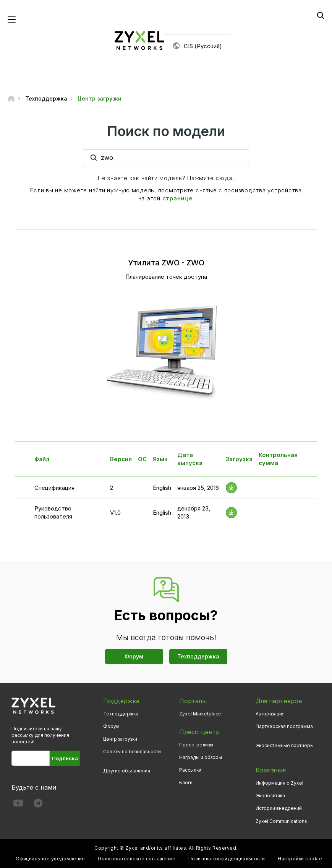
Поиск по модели (166, 131)
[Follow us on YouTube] (18, 805)
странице (177, 198)
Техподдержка (198, 656)
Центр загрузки (120, 739)
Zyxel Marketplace (200, 714)
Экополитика (270, 796)
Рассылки (190, 770)
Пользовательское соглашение (137, 859)
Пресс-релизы (196, 745)
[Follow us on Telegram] (38, 805)
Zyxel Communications (281, 821)
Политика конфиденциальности (227, 859)
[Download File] (231, 488)
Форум (134, 656)
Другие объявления (127, 771)
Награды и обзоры (201, 757)
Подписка (65, 758)
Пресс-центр (199, 732)
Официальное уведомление (50, 859)
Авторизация (270, 714)
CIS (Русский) (203, 46)
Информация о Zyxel (279, 783)
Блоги (186, 783)
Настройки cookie (300, 859)
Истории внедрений (279, 808)
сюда (224, 178)
